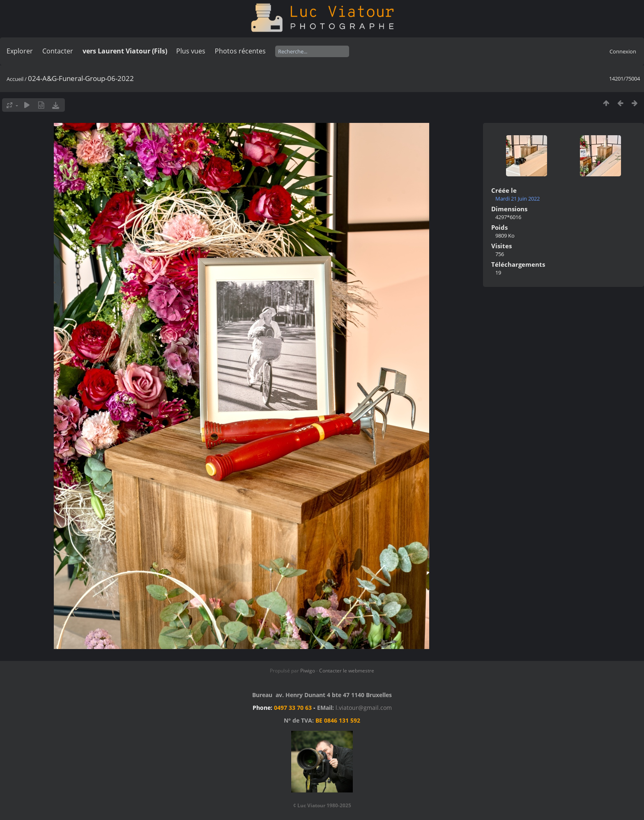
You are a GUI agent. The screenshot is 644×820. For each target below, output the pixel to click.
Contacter (58, 51)
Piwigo (308, 671)
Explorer (20, 51)
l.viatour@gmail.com (364, 708)
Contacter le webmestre (347, 671)
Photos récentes (240, 51)
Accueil (15, 79)
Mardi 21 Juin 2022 (517, 199)
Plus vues (191, 51)
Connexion (623, 51)
